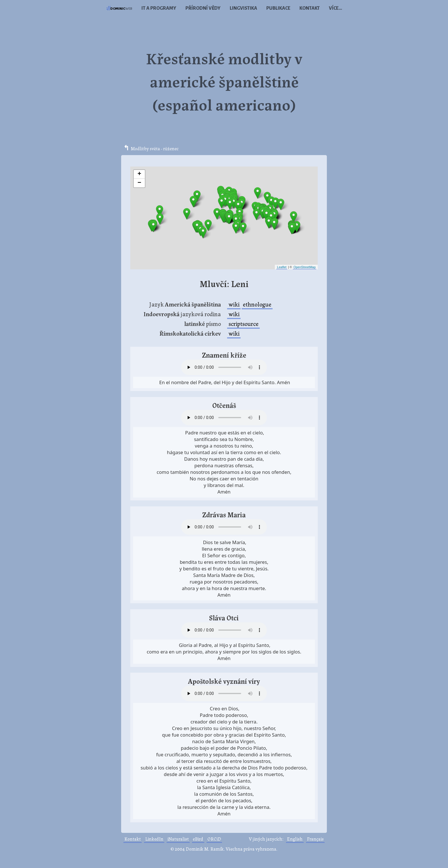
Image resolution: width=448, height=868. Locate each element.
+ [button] (139, 174)
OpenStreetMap (305, 267)
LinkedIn (154, 839)
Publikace (278, 8)
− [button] (139, 183)
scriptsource (244, 323)
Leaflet (282, 267)
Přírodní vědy (203, 8)
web (119, 8)
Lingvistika (243, 8)
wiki (234, 304)
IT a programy (159, 8)
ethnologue (257, 304)
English (295, 839)
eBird (198, 839)
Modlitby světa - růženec (155, 148)
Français (315, 839)
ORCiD (214, 839)
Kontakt (310, 8)
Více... (335, 8)
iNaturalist (178, 839)
